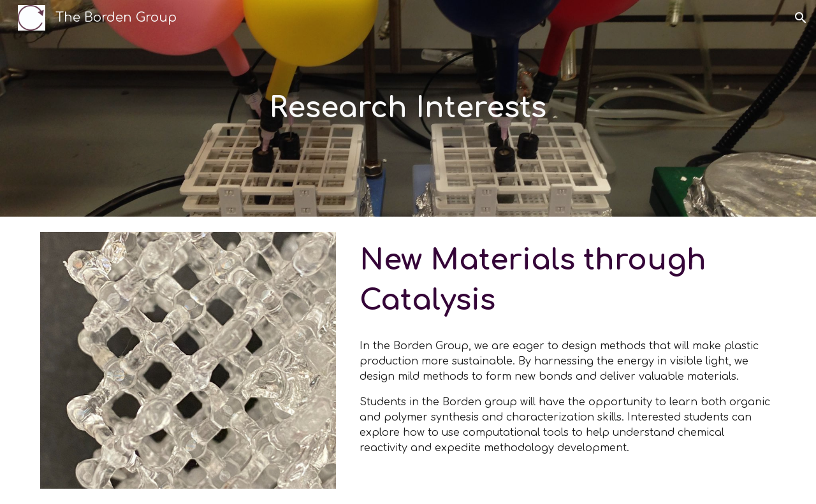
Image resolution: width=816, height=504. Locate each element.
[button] (801, 18)
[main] (408, 109)
